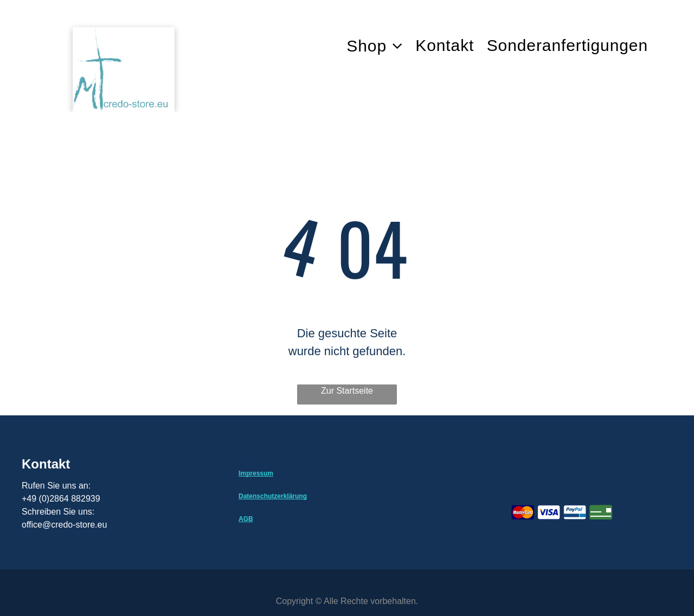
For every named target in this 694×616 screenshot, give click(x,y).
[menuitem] (381, 46)
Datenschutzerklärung (273, 496)
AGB (246, 519)
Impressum (256, 473)
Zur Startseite (347, 391)
